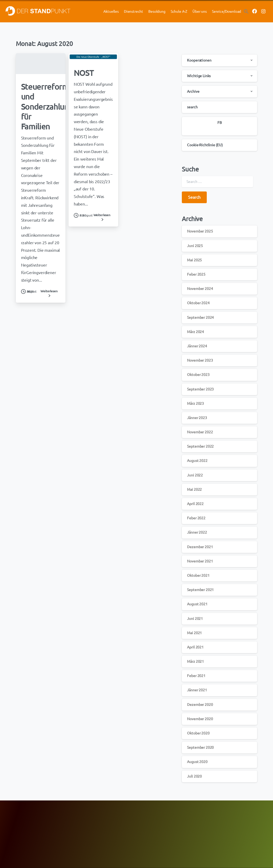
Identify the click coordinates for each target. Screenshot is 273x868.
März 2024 (195, 332)
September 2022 (200, 446)
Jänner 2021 (197, 690)
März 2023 (195, 403)
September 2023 (200, 389)
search (192, 107)
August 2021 (197, 604)
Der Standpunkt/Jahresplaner (161, 823)
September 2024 (200, 317)
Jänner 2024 (197, 346)
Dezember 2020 (200, 705)
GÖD (76, 823)
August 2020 (197, 762)
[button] (246, 11)
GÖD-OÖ (79, 830)
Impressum (214, 823)
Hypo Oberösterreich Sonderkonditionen (36, 830)
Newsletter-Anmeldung (90, 836)
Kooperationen (199, 60)
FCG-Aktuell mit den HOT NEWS (96, 817)
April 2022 (195, 504)
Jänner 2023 (197, 418)
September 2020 (200, 747)
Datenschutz (216, 817)
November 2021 (200, 561)
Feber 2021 (196, 676)
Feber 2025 (196, 274)
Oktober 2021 (198, 575)
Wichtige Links (199, 76)
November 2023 (200, 360)
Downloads (147, 830)
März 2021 (195, 661)
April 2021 (195, 647)
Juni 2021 (195, 619)
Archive (193, 91)
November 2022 (200, 432)
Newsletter (147, 817)
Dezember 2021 (200, 547)
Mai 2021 (194, 633)
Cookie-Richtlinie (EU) (205, 145)
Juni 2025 (195, 246)
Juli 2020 (194, 776)
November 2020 (200, 719)
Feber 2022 (196, 518)
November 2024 (200, 289)
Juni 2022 (195, 475)
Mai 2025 (194, 260)
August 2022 (197, 461)
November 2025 (200, 231)
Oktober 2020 (198, 733)
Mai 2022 (194, 489)
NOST (84, 73)
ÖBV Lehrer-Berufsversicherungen (32, 823)
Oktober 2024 (198, 303)
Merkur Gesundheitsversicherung (31, 817)
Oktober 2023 (198, 375)
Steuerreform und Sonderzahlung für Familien (47, 107)
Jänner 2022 (197, 532)
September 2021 (200, 590)
